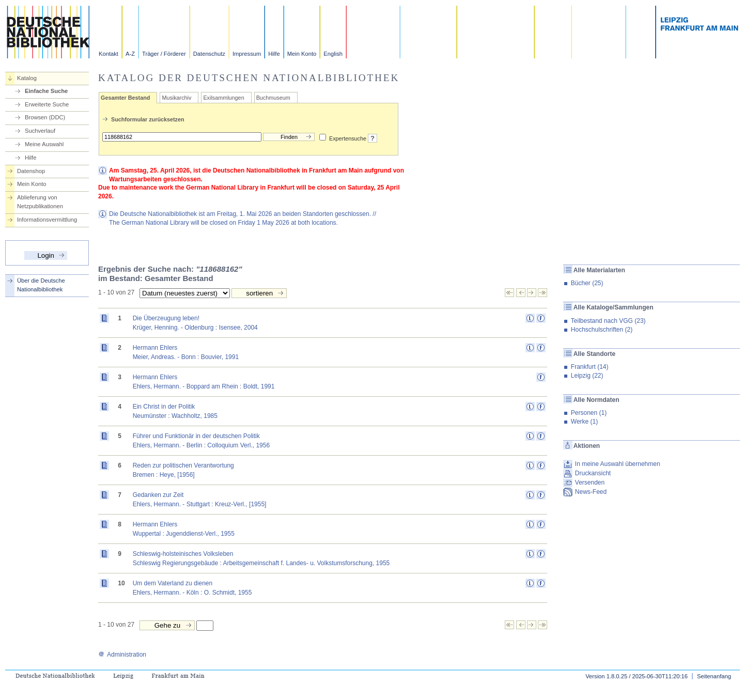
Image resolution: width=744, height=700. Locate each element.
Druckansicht (593, 473)
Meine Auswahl (44, 144)
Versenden (590, 483)
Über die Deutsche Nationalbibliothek (41, 285)
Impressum (247, 54)
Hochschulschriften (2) (602, 330)
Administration (122, 655)
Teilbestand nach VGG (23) (608, 321)
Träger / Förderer (164, 54)
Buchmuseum (273, 98)
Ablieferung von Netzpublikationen (40, 202)
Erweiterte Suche (47, 104)
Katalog (27, 78)
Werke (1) (584, 422)
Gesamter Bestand (125, 98)
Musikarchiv (176, 98)
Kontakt (109, 54)
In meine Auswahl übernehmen (618, 464)
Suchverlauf (40, 131)
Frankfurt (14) (590, 367)
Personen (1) (589, 413)
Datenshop (31, 171)
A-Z (130, 54)
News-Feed (591, 492)
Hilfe (274, 54)
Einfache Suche (46, 91)
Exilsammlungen (223, 98)
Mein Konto (302, 54)
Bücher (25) (587, 283)
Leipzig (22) (587, 376)
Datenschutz (209, 54)
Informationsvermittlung (47, 220)
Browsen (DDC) (45, 117)
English (333, 54)
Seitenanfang (714, 676)
